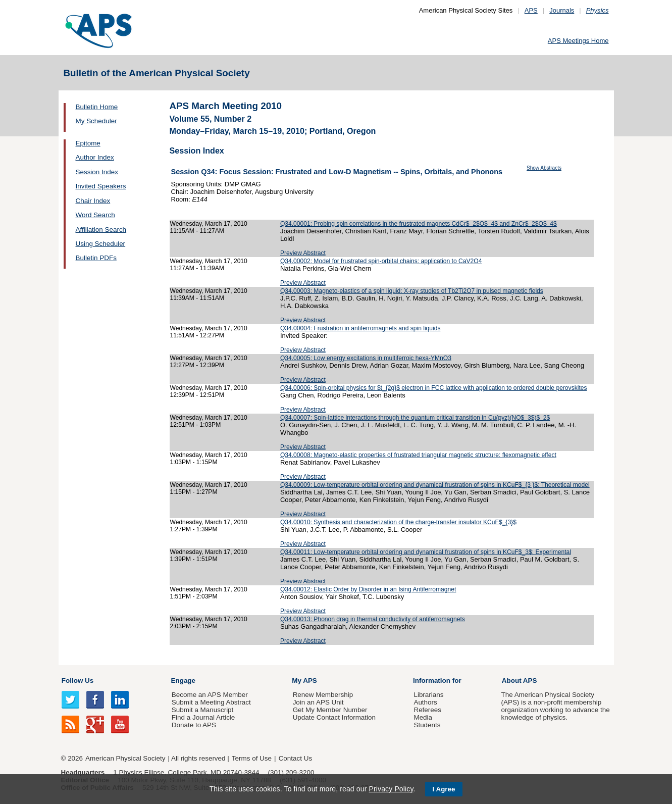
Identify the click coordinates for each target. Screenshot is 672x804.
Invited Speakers (101, 186)
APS (531, 10)
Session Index (97, 172)
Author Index (95, 157)
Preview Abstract (303, 253)
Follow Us (77, 681)
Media (423, 717)
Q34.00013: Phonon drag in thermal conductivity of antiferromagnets (373, 619)
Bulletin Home (97, 107)
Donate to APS (194, 725)
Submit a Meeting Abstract (211, 702)
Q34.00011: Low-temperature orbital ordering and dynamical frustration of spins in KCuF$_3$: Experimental (426, 552)
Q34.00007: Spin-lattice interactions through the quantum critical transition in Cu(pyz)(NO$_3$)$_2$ (415, 418)
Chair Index (93, 201)
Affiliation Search (101, 230)
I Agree (444, 789)
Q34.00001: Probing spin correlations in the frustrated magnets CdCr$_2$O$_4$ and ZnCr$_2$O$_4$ (419, 224)
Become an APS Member (210, 695)
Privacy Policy (391, 789)
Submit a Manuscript (202, 710)
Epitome (88, 143)
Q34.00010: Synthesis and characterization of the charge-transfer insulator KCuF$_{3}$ (398, 522)
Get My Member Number (330, 710)
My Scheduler (96, 121)
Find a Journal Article (203, 717)
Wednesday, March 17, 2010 (209, 224)
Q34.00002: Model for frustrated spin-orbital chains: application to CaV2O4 (381, 261)
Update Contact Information (334, 717)
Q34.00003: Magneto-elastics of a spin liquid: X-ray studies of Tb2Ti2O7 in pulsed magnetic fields (412, 291)
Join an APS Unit (318, 702)
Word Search (95, 215)
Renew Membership (323, 695)
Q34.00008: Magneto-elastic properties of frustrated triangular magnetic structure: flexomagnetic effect (418, 455)
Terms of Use (252, 758)
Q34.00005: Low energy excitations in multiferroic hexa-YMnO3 (366, 358)
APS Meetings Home (578, 41)
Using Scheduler (101, 244)
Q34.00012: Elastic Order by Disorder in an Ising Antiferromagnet (368, 589)
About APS (520, 681)
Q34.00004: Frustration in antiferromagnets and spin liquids (360, 328)
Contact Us (295, 758)
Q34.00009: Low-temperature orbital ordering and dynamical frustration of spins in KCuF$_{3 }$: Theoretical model (435, 485)
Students (427, 725)
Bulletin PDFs (96, 258)
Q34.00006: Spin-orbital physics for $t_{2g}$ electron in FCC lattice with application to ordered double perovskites (434, 388)
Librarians (428, 695)
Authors (425, 702)
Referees (427, 710)
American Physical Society (125, 758)
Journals (562, 10)
